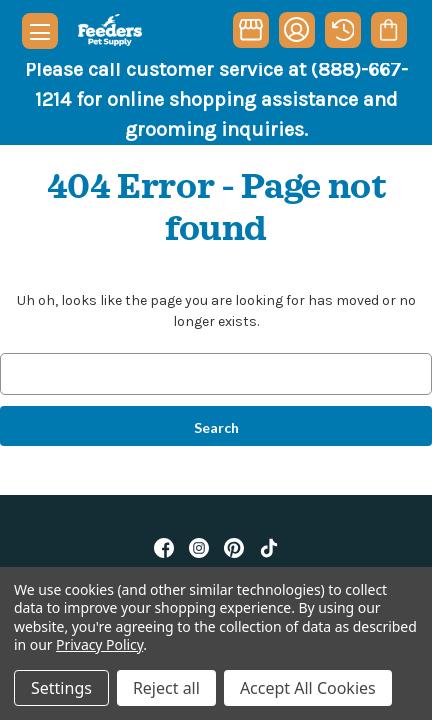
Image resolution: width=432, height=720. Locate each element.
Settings (61, 688)
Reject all (166, 688)
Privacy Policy (99, 644)
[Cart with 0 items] (388, 30)
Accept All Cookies (308, 688)
